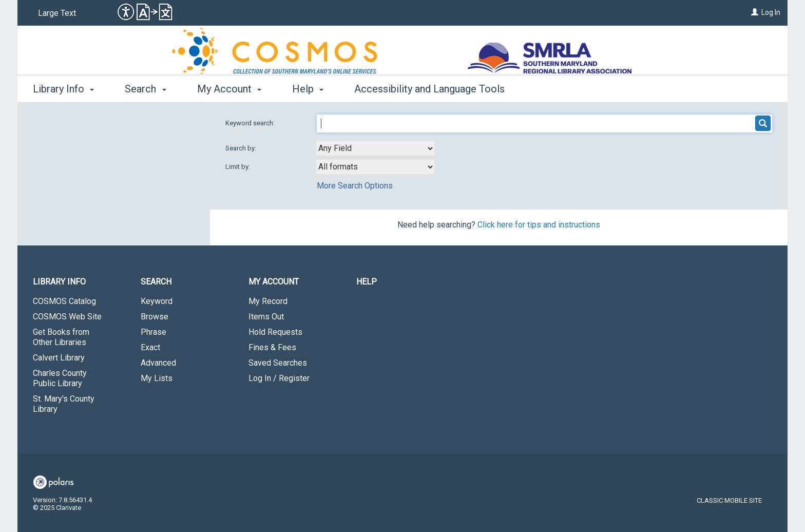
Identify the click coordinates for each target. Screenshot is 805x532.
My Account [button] (229, 89)
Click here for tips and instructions (539, 225)
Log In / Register (279, 378)
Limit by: (238, 167)
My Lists (157, 378)
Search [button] (145, 89)
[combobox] (375, 148)
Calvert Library (59, 358)
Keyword (157, 301)
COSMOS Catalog (64, 301)
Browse (155, 317)
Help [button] (308, 89)
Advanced (158, 363)
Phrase (154, 332)
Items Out (266, 317)
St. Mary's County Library (64, 404)
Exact (150, 347)
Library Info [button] (63, 89)
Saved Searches (278, 363)
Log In (771, 12)
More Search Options (355, 186)
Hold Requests (275, 332)
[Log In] (755, 12)
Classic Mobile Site (729, 500)
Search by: (242, 148)
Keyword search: (251, 123)
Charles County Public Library (60, 378)
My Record (268, 301)
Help (367, 282)
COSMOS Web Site (67, 317)
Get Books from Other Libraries (61, 337)
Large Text (57, 13)
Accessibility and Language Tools (429, 89)
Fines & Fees (272, 347)
